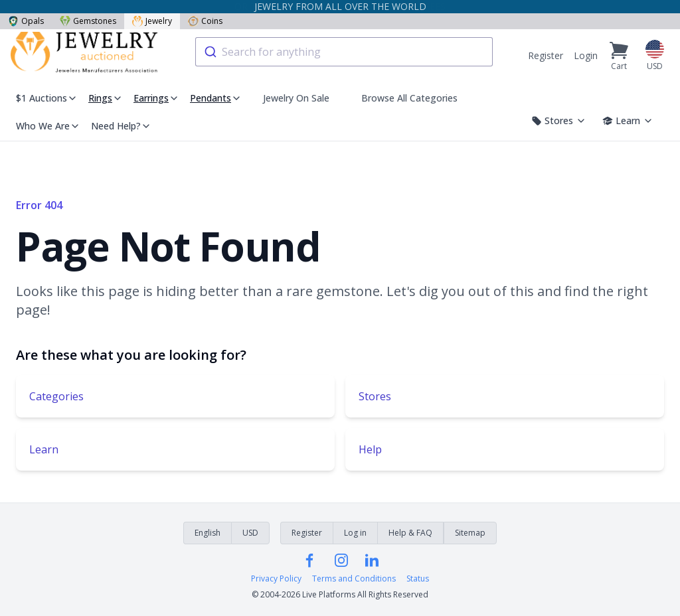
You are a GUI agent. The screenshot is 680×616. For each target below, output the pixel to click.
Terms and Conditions (354, 579)
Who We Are (48, 126)
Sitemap (470, 533)
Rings (100, 98)
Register (546, 55)
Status (418, 579)
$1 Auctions (47, 98)
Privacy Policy (276, 579)
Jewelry (152, 21)
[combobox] (344, 52)
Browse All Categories (409, 98)
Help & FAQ (410, 533)
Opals (26, 21)
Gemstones (88, 21)
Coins (205, 21)
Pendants (211, 98)
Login (586, 55)
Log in (355, 533)
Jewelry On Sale (296, 98)
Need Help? (121, 126)
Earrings (151, 98)
